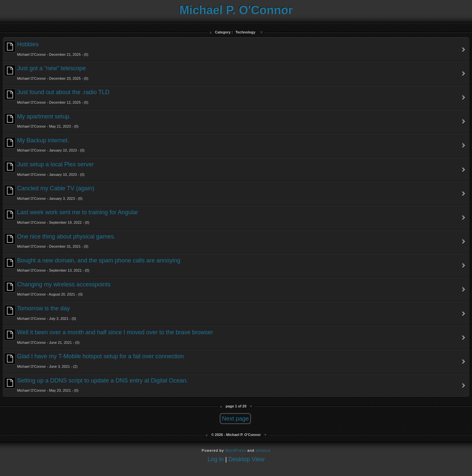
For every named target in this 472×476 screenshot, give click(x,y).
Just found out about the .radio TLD (57, 97)
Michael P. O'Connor (236, 10)
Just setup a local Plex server (49, 169)
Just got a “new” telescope (46, 73)
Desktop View (246, 459)
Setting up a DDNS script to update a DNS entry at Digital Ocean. (96, 385)
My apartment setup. (41, 121)
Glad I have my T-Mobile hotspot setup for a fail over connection (94, 361)
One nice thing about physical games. (60, 241)
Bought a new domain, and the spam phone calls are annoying (92, 265)
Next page (235, 419)
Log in (216, 459)
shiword (263, 450)
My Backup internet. (44, 145)
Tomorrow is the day (40, 313)
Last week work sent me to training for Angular (71, 217)
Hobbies (46, 49)
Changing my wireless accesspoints (57, 289)
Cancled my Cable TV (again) (49, 193)
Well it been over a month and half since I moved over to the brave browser (109, 337)
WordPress (236, 450)
